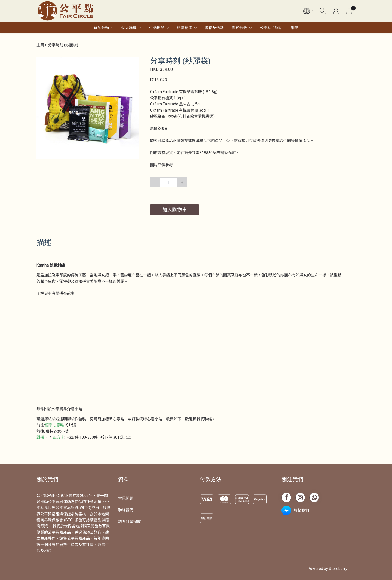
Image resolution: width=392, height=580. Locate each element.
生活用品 (157, 28)
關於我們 (240, 28)
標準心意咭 (54, 425)
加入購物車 (174, 210)
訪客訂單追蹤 (130, 521)
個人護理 (129, 28)
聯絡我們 (126, 510)
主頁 (40, 45)
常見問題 (126, 498)
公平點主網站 (271, 28)
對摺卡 (42, 437)
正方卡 (59, 437)
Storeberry (338, 569)
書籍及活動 (214, 28)
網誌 (295, 28)
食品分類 (101, 28)
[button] (134, 62)
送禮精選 (185, 28)
